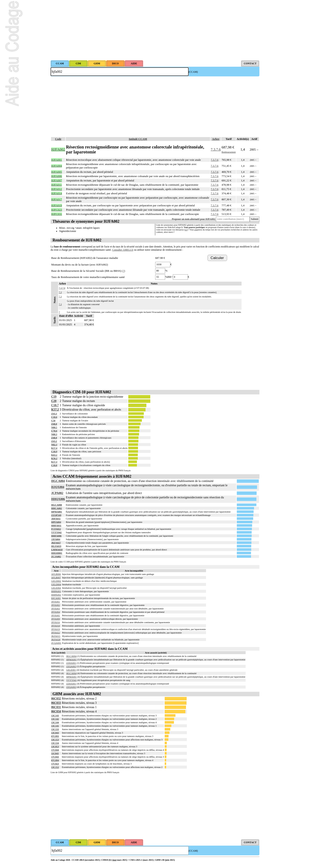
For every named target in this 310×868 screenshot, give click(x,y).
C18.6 (54, 417)
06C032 (56, 699)
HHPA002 (56, 595)
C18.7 (55, 405)
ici (186, 230)
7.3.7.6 (216, 149)
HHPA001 (56, 591)
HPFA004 (56, 522)
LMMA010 (57, 550)
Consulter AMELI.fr (123, 250)
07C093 (55, 736)
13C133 (55, 729)
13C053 (55, 746)
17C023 (55, 764)
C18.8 (54, 465)
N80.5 (54, 427)
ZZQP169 (56, 515)
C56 (53, 420)
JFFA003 (56, 609)
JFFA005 (56, 615)
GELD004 (56, 584)
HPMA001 (57, 512)
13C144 (55, 722)
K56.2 (54, 458)
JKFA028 (56, 639)
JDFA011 (56, 519)
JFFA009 (56, 619)
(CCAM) (193, 72)
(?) (124, 271)
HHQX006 (58, 499)
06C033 (56, 703)
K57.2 (55, 410)
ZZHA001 (71, 663)
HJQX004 (58, 487)
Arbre (216, 139)
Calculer (217, 258)
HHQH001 (57, 553)
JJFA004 (56, 539)
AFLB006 (56, 574)
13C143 (55, 715)
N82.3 (54, 445)
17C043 (55, 757)
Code (58, 139)
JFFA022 (56, 633)
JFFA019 (56, 629)
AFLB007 (56, 578)
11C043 (55, 753)
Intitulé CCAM (138, 139)
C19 (54, 397)
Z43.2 (54, 441)
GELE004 (56, 588)
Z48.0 (54, 438)
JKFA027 (56, 543)
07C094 (55, 760)
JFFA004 (56, 612)
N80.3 (54, 434)
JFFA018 (56, 626)
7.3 (60, 292)
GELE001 (71, 670)
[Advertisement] (155, 30)
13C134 (55, 743)
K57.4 (54, 448)
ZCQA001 (56, 643)
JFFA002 (56, 605)
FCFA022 (56, 529)
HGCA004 (58, 481)
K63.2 (54, 455)
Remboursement (229, 152)
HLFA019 (56, 546)
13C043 (55, 733)
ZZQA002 (71, 666)
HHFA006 (56, 536)
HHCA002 (57, 508)
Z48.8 (54, 424)
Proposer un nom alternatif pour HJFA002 (194, 219)
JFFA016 (56, 622)
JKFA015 (56, 636)
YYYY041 (71, 680)
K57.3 (54, 462)
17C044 (55, 750)
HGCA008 (57, 505)
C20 (54, 401)
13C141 (55, 726)
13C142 (55, 719)
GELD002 (56, 581)
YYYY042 (56, 532)
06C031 (56, 707)
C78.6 (54, 431)
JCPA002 (57, 493)
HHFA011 (56, 525)
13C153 (55, 740)
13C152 (55, 767)
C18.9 (54, 451)
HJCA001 (56, 598)
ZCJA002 (56, 556)
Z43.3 (54, 414)
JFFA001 (56, 602)
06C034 (56, 711)
